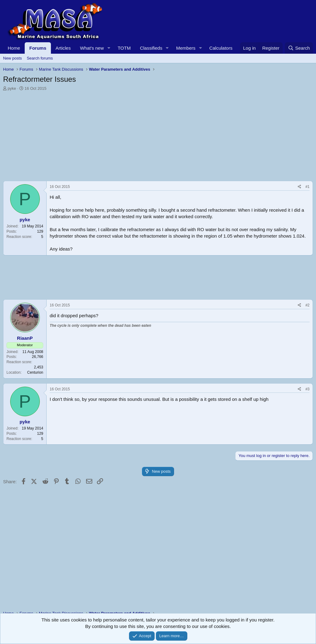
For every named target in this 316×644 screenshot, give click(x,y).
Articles (63, 48)
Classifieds (151, 48)
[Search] (299, 48)
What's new (92, 48)
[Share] (299, 187)
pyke (12, 88)
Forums (38, 48)
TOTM (124, 48)
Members (186, 48)
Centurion (35, 372)
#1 (308, 187)
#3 (308, 389)
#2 (308, 305)
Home (14, 48)
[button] (109, 48)
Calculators (221, 48)
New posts (12, 58)
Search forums (40, 58)
